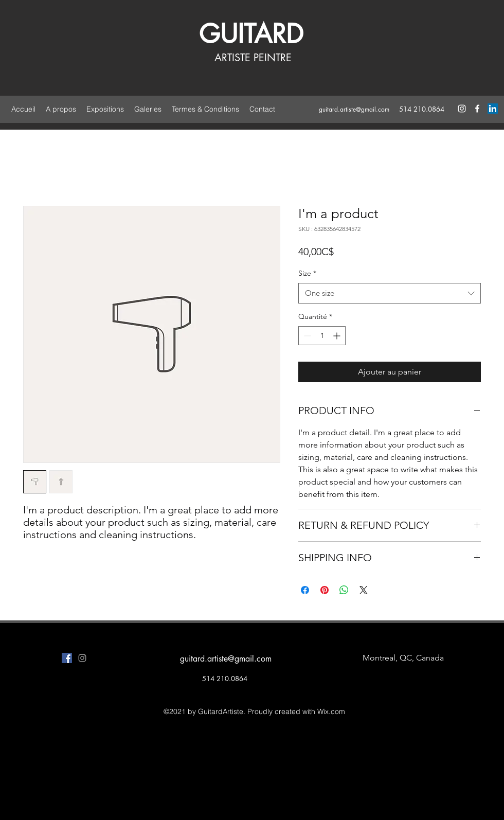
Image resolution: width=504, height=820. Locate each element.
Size (307, 273)
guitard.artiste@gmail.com (354, 109)
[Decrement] (306, 336)
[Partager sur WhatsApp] (344, 590)
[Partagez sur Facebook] (305, 590)
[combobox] (390, 293)
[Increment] (338, 336)
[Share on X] (364, 590)
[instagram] (462, 109)
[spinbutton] (322, 336)
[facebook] (477, 109)
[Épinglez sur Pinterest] (325, 590)
